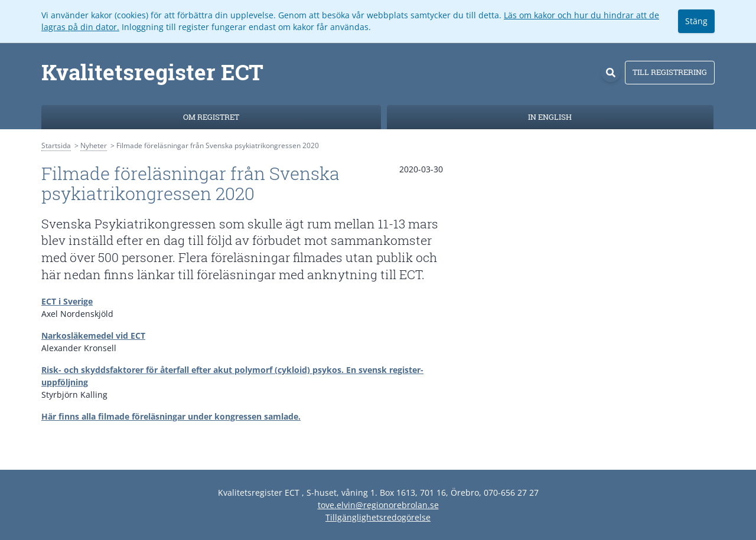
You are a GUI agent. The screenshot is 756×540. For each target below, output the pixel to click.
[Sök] (611, 73)
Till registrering (670, 72)
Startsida (56, 145)
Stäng (696, 21)
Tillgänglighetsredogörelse (378, 517)
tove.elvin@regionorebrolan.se (378, 505)
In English (550, 117)
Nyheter (94, 145)
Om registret (211, 117)
